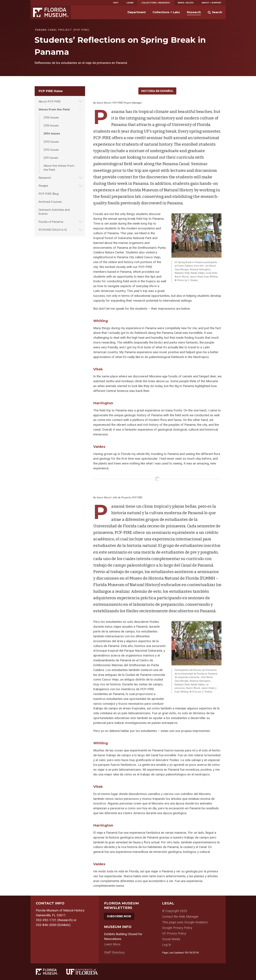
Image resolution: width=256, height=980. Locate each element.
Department (137, 12)
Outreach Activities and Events (54, 212)
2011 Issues (51, 158)
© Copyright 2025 (175, 911)
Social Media (171, 939)
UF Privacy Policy (174, 933)
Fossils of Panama (51, 222)
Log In (167, 945)
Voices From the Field (54, 109)
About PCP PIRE (50, 101)
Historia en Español (157, 91)
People (43, 186)
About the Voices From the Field (59, 168)
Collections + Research (156, 3)
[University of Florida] (86, 972)
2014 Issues (52, 133)
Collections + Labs (166, 12)
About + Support (212, 3)
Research (194, 12)
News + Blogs (186, 3)
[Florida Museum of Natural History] (51, 972)
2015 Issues (51, 125)
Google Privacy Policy (177, 928)
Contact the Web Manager (180, 917)
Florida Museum (51, 12)
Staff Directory (114, 952)
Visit (116, 3)
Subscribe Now (119, 916)
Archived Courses (50, 202)
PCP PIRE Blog (49, 194)
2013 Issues (51, 142)
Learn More (112, 944)
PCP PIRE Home (51, 91)
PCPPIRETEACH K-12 (53, 230)
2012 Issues (51, 150)
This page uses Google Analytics (185, 922)
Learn (130, 3)
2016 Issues (51, 117)
